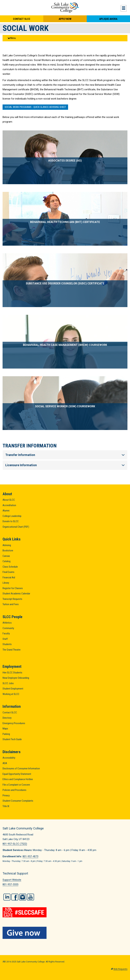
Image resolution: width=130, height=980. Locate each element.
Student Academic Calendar (16, 594)
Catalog (6, 561)
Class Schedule (10, 567)
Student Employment (13, 689)
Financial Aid (9, 577)
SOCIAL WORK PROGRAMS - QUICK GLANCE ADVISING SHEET (35, 107)
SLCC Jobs (8, 683)
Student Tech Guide (12, 739)
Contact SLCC (22, 19)
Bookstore (8, 551)
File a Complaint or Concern (16, 785)
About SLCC (9, 500)
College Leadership (12, 516)
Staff (5, 639)
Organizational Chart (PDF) (16, 527)
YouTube (31, 897)
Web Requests (120, 969)
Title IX (6, 806)
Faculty (6, 633)
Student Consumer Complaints (18, 801)
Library (6, 583)
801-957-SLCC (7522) (15, 844)
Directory (7, 718)
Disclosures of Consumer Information (21, 769)
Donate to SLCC (11, 521)
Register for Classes (13, 588)
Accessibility (9, 758)
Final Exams (8, 572)
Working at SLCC (11, 694)
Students (7, 644)
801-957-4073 (30, 856)
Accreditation (9, 505)
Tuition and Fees (11, 604)
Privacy (6, 795)
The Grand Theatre (12, 650)
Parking (6, 734)
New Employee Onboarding (16, 678)
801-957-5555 (10, 884)
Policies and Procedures (14, 790)
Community (8, 628)
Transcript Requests (12, 599)
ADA (5, 763)
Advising (7, 545)
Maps (5, 729)
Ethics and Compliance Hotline (18, 779)
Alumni (6, 511)
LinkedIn (7, 897)
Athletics (7, 623)
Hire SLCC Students (12, 673)
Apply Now (65, 19)
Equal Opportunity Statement (17, 774)
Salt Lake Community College (65, 8)
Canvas (6, 556)
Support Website (12, 880)
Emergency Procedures (14, 723)
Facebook (15, 897)
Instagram (23, 897)
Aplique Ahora (108, 19)
